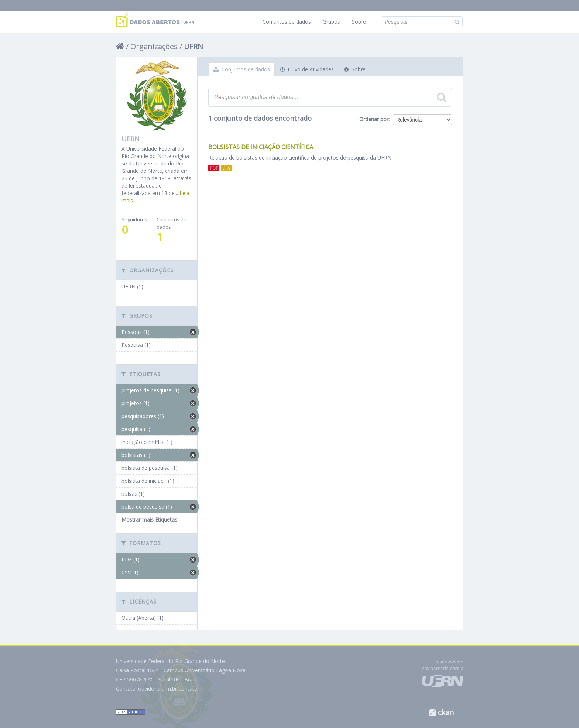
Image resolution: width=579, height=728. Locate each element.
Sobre (359, 22)
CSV (226, 168)
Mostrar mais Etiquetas (149, 519)
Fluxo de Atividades (307, 69)
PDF (214, 168)
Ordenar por (374, 119)
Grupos (331, 22)
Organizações (154, 46)
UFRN (193, 46)
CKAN (441, 712)
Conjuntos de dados (287, 22)
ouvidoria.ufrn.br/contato (168, 689)
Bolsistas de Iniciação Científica (261, 147)
